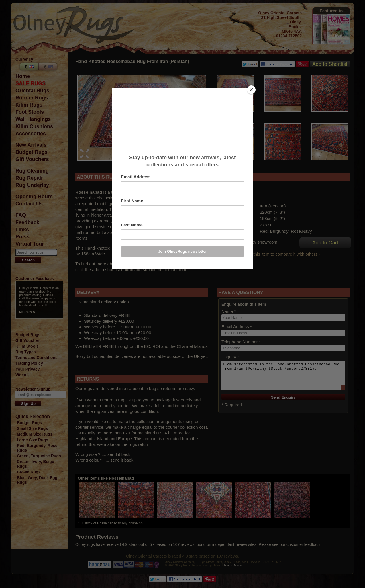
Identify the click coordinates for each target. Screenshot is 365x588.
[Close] (251, 90)
